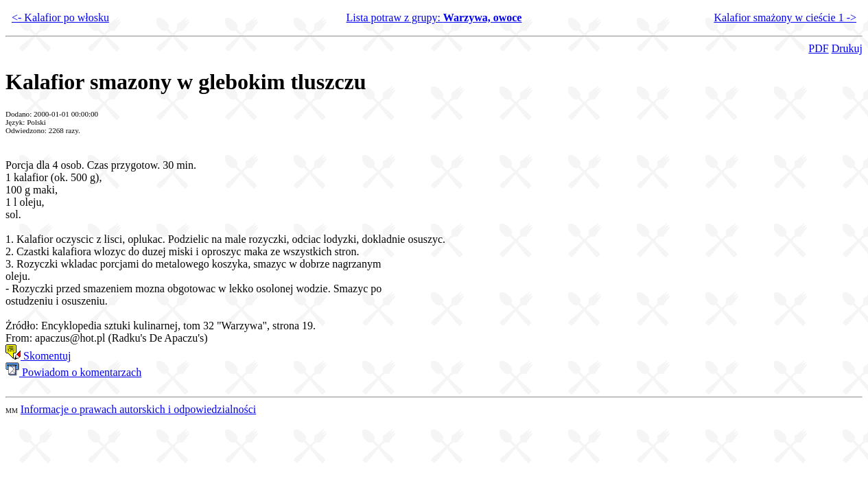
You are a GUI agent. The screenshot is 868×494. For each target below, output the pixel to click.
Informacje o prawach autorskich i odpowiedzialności (138, 409)
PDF (818, 48)
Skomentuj (38, 356)
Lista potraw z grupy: (434, 17)
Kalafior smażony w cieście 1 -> (785, 17)
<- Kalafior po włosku (60, 17)
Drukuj (847, 48)
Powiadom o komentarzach (73, 372)
